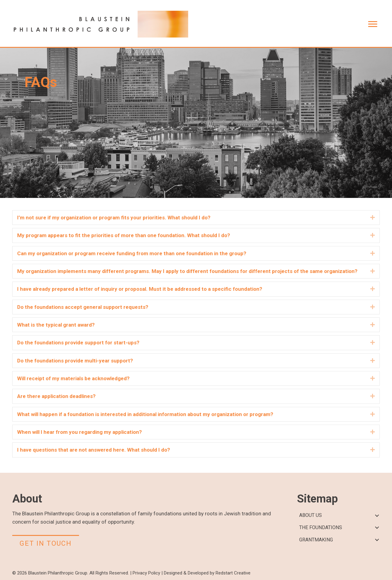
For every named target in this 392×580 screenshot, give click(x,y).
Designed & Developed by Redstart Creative (207, 573)
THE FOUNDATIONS (321, 527)
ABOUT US (311, 515)
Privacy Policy (146, 573)
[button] (373, 218)
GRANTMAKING (316, 540)
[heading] (192, 218)
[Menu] (373, 24)
